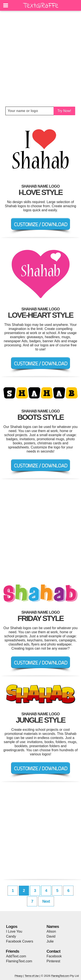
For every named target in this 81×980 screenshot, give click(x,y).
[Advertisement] (40, 59)
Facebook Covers (20, 941)
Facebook (54, 956)
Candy (11, 936)
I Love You (14, 931)
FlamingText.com (19, 961)
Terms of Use (32, 976)
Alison (51, 931)
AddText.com (16, 956)
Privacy (19, 976)
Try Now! (64, 111)
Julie (50, 941)
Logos (12, 926)
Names (53, 926)
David (51, 936)
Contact (54, 951)
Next (46, 901)
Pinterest (53, 961)
